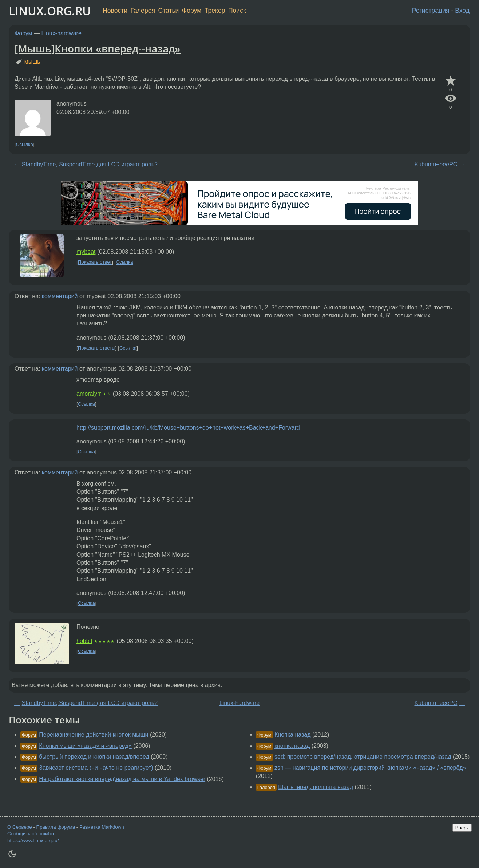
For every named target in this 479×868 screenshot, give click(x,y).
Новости (115, 11)
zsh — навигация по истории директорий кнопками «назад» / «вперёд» (370, 768)
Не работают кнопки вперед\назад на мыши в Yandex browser (122, 779)
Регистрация (431, 11)
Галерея (143, 11)
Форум (192, 11)
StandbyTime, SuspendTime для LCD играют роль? (90, 164)
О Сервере (20, 827)
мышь (32, 62)
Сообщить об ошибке (31, 834)
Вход (462, 11)
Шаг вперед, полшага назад (316, 787)
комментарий (60, 296)
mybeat (86, 252)
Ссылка (25, 145)
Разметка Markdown (102, 827)
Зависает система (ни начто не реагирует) (96, 768)
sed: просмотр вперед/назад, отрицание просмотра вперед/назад (363, 757)
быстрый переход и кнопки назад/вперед (94, 757)
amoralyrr (89, 394)
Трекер (215, 11)
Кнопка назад (293, 735)
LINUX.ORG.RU (50, 11)
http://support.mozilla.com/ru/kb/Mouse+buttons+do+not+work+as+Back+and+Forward (188, 428)
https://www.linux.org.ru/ (33, 841)
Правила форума (56, 827)
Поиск (237, 11)
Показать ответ (95, 262)
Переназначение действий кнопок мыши (94, 735)
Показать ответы (97, 348)
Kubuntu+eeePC (436, 164)
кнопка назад (292, 746)
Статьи (168, 11)
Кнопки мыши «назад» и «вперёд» (85, 746)
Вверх (462, 828)
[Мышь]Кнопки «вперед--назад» (98, 48)
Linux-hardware (62, 33)
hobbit (84, 641)
